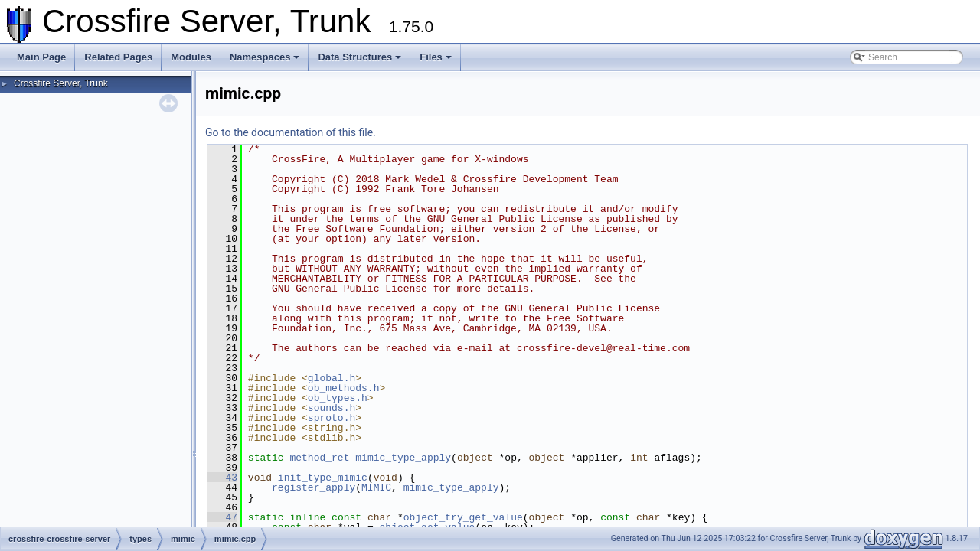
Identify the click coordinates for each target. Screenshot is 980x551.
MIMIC (376, 487)
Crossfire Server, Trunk (61, 83)
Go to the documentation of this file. (291, 132)
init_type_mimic (323, 478)
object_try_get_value (463, 517)
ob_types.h (338, 398)
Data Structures (359, 57)
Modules (191, 57)
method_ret (319, 458)
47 (222, 517)
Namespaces (265, 57)
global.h (332, 378)
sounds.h (332, 408)
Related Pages (118, 57)
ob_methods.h (344, 388)
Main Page (41, 57)
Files (436, 57)
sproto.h (332, 418)
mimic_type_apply (403, 458)
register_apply (314, 487)
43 (222, 478)
